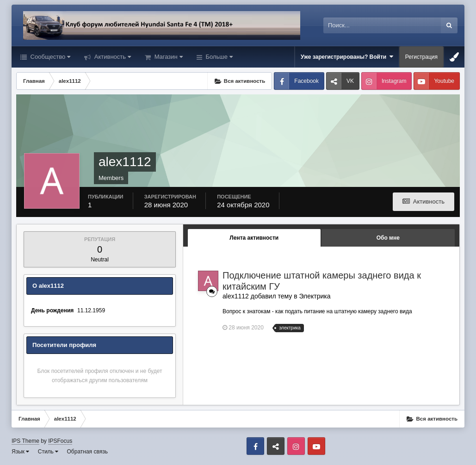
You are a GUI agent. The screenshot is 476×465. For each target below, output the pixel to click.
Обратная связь (87, 452)
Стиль (48, 452)
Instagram (394, 81)
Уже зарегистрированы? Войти (347, 57)
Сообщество (49, 57)
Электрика (315, 296)
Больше (218, 57)
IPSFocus (60, 441)
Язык (20, 452)
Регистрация (421, 57)
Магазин (168, 57)
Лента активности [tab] (254, 238)
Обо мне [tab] (388, 238)
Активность (112, 57)
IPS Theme (25, 441)
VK (350, 81)
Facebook (306, 81)
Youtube (444, 81)
